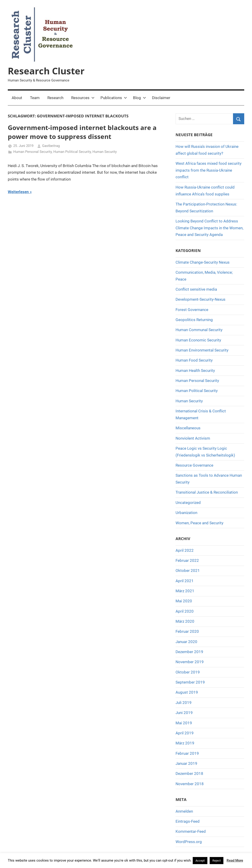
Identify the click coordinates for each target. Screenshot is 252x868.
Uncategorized (188, 503)
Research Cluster (46, 71)
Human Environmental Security (202, 350)
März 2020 (185, 621)
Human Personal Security (33, 152)
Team (35, 98)
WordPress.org (189, 842)
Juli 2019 (184, 703)
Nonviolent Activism (193, 438)
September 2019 (190, 682)
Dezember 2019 (189, 652)
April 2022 (185, 550)
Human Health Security (195, 370)
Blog (140, 98)
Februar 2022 (187, 560)
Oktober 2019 (188, 672)
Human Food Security (194, 360)
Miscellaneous (188, 428)
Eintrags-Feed (188, 821)
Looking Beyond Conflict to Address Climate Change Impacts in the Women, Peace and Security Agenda (209, 228)
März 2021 (185, 591)
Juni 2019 (184, 713)
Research (55, 98)
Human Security (105, 152)
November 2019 (190, 662)
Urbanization (186, 513)
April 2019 (185, 733)
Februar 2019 (187, 753)
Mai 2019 (184, 723)
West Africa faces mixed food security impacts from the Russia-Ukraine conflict (209, 170)
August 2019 (187, 692)
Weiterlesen (18, 192)
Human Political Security (72, 152)
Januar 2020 (186, 642)
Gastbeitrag (51, 146)
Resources (83, 98)
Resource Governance (194, 465)
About (17, 98)
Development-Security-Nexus (201, 299)
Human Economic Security (198, 340)
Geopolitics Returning (194, 320)
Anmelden (184, 811)
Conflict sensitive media (196, 289)
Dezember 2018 (189, 773)
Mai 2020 (184, 601)
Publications (114, 98)
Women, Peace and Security (199, 523)
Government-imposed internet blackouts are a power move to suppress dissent (82, 132)
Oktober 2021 (188, 571)
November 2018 (190, 784)
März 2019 (185, 743)
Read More (235, 860)
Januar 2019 (186, 763)
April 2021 (185, 581)
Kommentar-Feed (191, 831)
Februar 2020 (187, 631)
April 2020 (185, 611)
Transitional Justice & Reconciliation (207, 492)
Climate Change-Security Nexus (203, 262)
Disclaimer (161, 98)
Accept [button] (200, 861)
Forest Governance (192, 310)
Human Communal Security (199, 330)
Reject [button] (217, 861)
